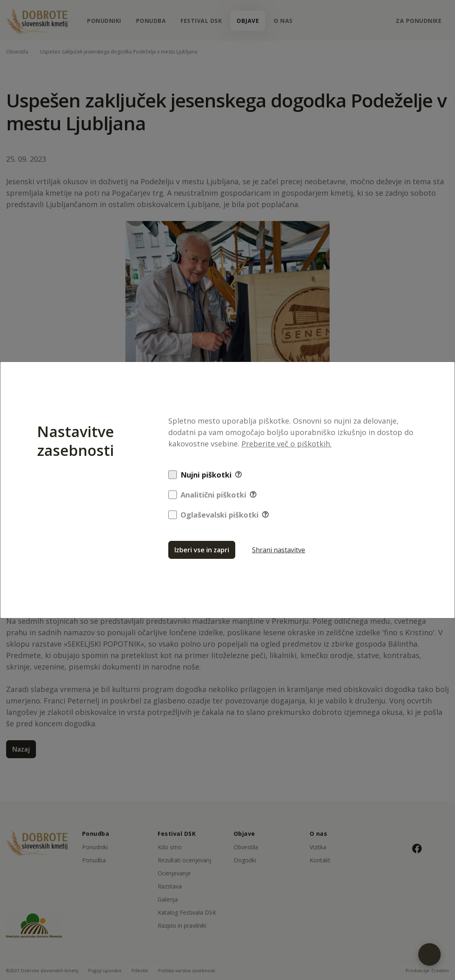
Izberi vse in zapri (202, 550)
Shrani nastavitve (279, 550)
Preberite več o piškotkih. (287, 444)
